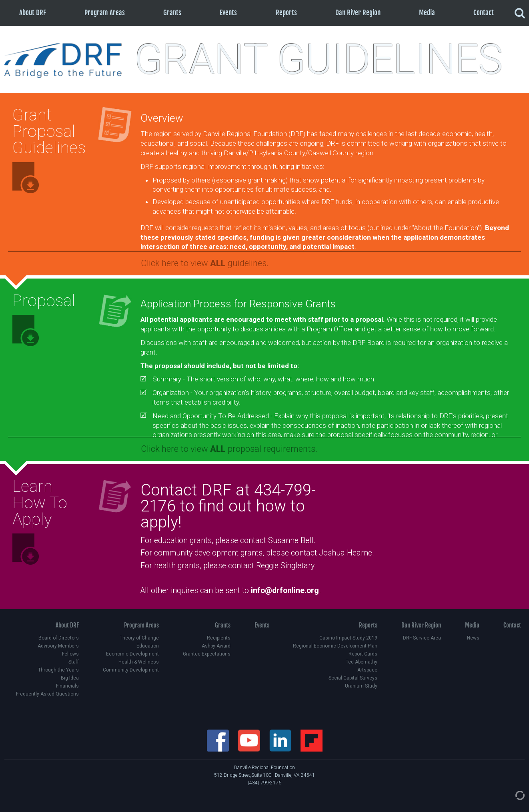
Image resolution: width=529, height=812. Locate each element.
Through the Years (58, 670)
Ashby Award (216, 646)
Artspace (367, 670)
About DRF (33, 13)
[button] (331, 262)
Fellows (70, 654)
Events (228, 13)
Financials (67, 686)
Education (148, 646)
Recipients (219, 638)
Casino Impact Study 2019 (348, 638)
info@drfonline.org (285, 590)
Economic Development (132, 654)
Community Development (131, 670)
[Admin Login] (512, 795)
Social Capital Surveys (353, 678)
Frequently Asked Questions (47, 694)
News (473, 638)
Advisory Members (58, 646)
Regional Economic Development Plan (335, 646)
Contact (484, 13)
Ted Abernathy (362, 662)
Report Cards (363, 654)
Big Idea (70, 678)
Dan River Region (358, 13)
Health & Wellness (139, 662)
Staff (74, 662)
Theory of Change (139, 638)
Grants (172, 13)
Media (427, 13)
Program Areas (105, 13)
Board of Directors (59, 638)
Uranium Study (361, 686)
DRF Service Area (422, 638)
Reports (286, 13)
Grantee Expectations (207, 654)
